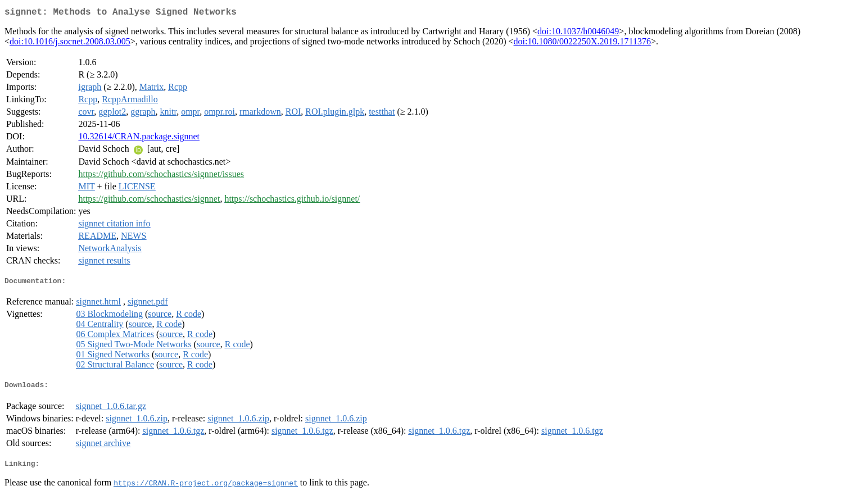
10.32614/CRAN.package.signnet (139, 139)
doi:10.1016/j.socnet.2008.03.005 (70, 44)
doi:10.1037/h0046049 (578, 33)
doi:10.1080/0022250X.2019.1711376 (582, 44)
